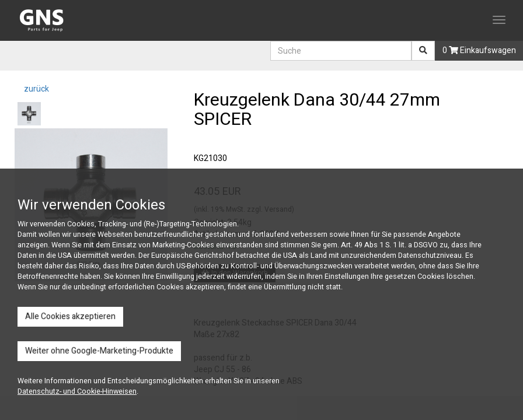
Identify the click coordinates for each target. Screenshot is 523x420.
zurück (36, 89)
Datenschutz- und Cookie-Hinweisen (77, 391)
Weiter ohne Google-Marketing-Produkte (99, 351)
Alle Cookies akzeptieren (70, 316)
